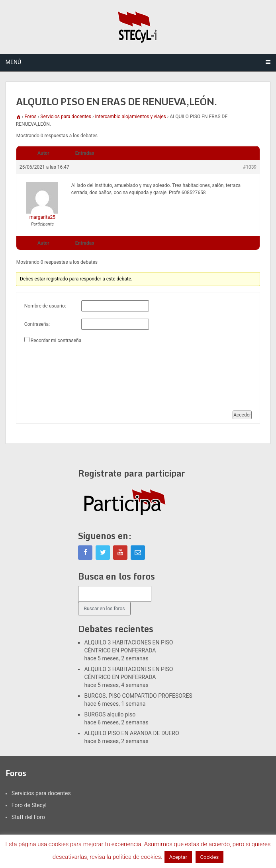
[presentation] (57, 374)
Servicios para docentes (66, 117)
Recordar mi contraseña (56, 341)
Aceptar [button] (178, 857)
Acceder (242, 415)
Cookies (210, 857)
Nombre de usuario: (45, 306)
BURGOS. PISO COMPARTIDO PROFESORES (138, 696)
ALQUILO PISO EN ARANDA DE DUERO (131, 733)
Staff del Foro (28, 817)
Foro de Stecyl (29, 805)
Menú (13, 62)
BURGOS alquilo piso (110, 714)
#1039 (250, 167)
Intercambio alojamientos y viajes (131, 117)
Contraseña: (37, 324)
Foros (30, 117)
